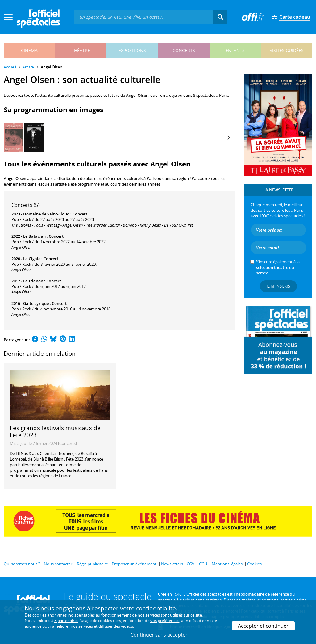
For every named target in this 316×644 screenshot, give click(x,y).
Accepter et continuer (263, 626)
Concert (80, 214)
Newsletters (172, 564)
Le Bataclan (34, 236)
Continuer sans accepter (159, 635)
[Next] (228, 138)
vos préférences (165, 621)
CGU (203, 564)
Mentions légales (227, 564)
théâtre (81, 50)
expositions (132, 50)
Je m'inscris (278, 286)
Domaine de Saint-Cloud (46, 214)
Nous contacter (58, 564)
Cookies (254, 564)
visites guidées (287, 50)
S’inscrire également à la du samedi (278, 267)
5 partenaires (66, 621)
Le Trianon (33, 281)
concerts (184, 50)
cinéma (29, 50)
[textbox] (143, 17)
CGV (191, 564)
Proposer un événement (134, 564)
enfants (235, 50)
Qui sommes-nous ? (22, 564)
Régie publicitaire (92, 564)
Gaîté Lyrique (36, 303)
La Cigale (32, 259)
